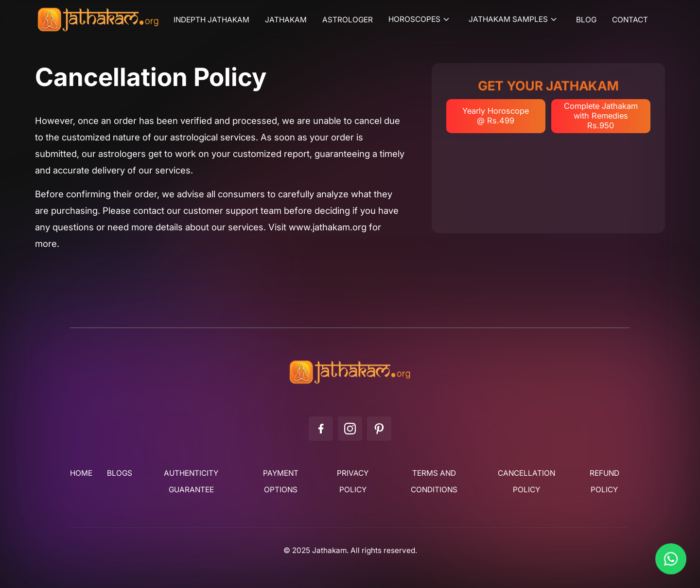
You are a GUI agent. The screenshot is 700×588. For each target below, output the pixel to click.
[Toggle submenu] (448, 19)
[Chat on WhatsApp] (671, 559)
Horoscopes (414, 19)
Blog (586, 20)
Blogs (120, 473)
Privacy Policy (353, 482)
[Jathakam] (350, 384)
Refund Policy (604, 482)
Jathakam (286, 20)
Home (81, 473)
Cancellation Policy (526, 482)
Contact (630, 20)
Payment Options (281, 482)
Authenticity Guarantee (191, 482)
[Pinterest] (379, 429)
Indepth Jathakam (211, 20)
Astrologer (348, 20)
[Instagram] (350, 429)
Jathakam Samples (508, 19)
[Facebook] (321, 429)
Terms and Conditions (434, 482)
